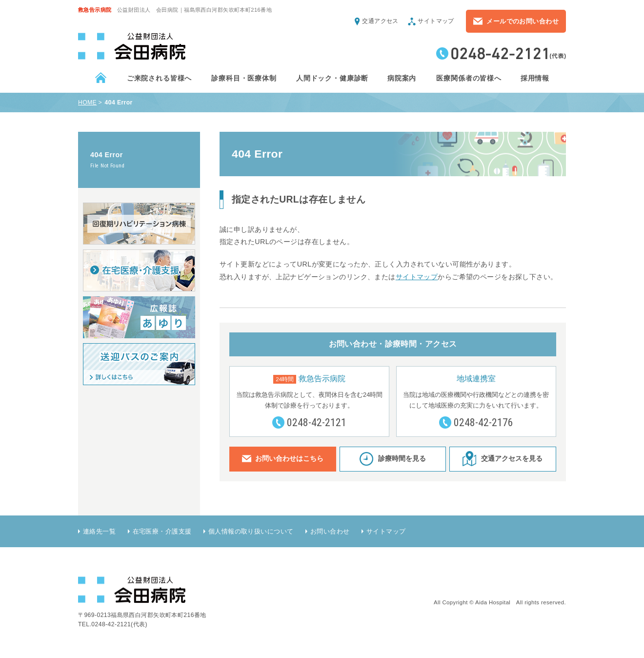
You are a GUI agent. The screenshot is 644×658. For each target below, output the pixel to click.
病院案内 (402, 78)
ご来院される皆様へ (159, 78)
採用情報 (535, 78)
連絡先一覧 (99, 531)
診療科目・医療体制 (243, 78)
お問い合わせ (330, 531)
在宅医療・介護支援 (162, 531)
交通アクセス (380, 21)
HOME (87, 103)
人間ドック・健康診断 (332, 78)
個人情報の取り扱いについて (251, 531)
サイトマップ (436, 21)
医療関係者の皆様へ (468, 78)
